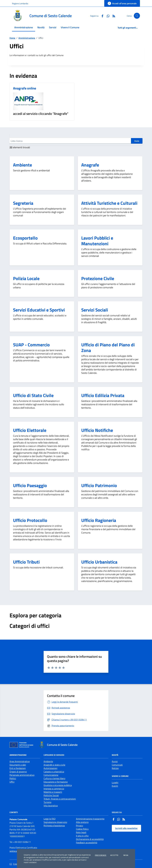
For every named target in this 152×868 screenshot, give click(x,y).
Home (12, 38)
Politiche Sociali (51, 795)
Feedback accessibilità (87, 843)
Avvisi (115, 761)
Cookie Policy (82, 829)
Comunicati (117, 765)
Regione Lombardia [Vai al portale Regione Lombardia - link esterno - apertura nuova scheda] (20, 3)
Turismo (47, 802)
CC (11, 864)
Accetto (114, 855)
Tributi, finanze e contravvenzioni (60, 799)
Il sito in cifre (82, 836)
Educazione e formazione (56, 782)
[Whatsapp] (107, 16)
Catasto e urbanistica (54, 772)
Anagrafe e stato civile (54, 765)
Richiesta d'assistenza (54, 826)
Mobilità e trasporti (53, 792)
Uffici (12, 782)
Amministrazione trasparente (90, 819)
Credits (17, 864)
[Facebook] (101, 16)
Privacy (80, 826)
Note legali (81, 832)
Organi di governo (18, 772)
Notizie (115, 768)
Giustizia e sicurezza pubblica (58, 785)
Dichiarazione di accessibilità (90, 839)
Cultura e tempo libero (54, 778)
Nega (126, 855)
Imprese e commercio (54, 789)
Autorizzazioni (51, 768)
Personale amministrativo (22, 775)
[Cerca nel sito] (137, 16)
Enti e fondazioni (18, 768)
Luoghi (115, 782)
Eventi (115, 786)
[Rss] (113, 16)
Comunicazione (51, 775)
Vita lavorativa (51, 806)
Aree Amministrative (20, 761)
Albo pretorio (82, 822)
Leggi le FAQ (50, 819)
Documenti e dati (18, 765)
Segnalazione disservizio (55, 822)
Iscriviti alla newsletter (126, 828)
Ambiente (48, 761)
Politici (13, 778)
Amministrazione (27, 38)
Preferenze (101, 855)
